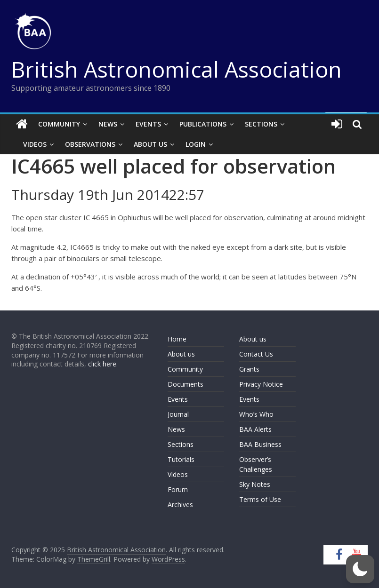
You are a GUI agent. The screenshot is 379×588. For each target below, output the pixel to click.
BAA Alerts (255, 429)
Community (59, 124)
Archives (180, 505)
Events (148, 124)
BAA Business (260, 444)
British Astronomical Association (177, 69)
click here (102, 364)
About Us (150, 144)
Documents (185, 384)
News (108, 124)
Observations (90, 144)
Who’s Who (256, 414)
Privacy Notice (261, 384)
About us (181, 354)
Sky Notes (255, 484)
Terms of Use (260, 499)
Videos (35, 144)
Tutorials (181, 459)
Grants (249, 369)
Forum (178, 489)
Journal (178, 414)
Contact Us (256, 354)
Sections (261, 124)
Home (177, 339)
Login (196, 144)
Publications (203, 124)
